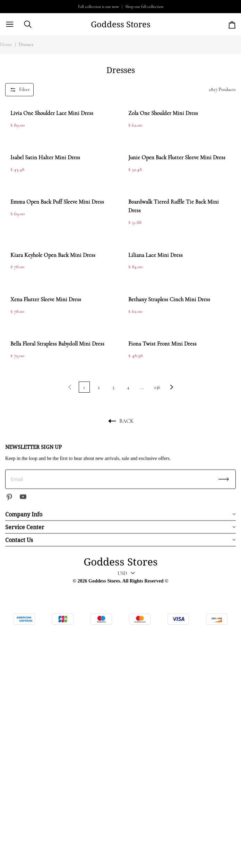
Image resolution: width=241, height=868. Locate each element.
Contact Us (19, 540)
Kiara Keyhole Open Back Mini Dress (53, 255)
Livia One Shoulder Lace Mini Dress (52, 113)
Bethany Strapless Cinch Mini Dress (169, 299)
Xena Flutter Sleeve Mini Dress (46, 299)
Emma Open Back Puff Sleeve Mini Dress (57, 202)
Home (6, 44)
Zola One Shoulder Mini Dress (163, 113)
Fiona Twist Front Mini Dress (162, 344)
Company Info (24, 514)
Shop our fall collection (144, 7)
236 (157, 387)
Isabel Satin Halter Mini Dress (45, 158)
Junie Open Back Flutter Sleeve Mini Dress (177, 158)
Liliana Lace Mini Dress (156, 255)
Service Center (25, 527)
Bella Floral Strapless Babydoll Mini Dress (57, 344)
